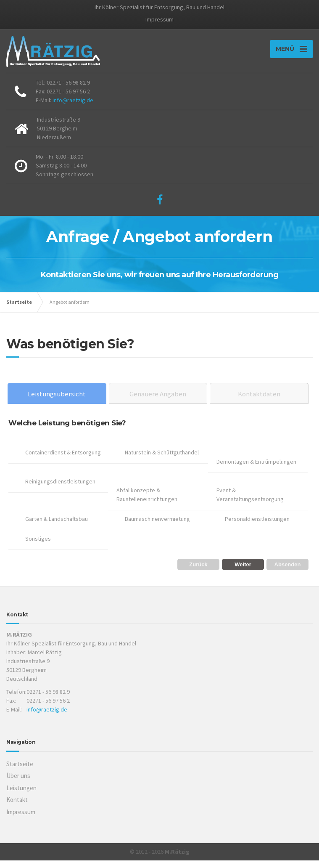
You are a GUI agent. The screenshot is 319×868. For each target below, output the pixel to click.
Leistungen (21, 795)
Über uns (18, 783)
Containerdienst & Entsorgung (63, 460)
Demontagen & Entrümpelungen (256, 469)
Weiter (243, 572)
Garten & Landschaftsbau (57, 526)
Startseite (19, 309)
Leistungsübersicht (57, 401)
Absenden (288, 572)
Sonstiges (38, 546)
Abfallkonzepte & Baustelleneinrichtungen (147, 502)
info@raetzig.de (73, 108)
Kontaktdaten (259, 401)
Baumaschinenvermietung (157, 526)
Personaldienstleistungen (257, 526)
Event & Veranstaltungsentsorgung (250, 502)
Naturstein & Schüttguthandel (162, 460)
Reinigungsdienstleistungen (60, 489)
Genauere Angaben (158, 401)
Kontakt (17, 807)
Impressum (159, 19)
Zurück (198, 572)
